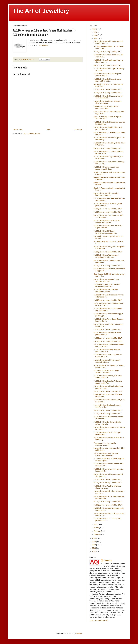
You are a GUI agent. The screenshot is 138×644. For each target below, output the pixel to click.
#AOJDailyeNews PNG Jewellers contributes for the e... (106, 291)
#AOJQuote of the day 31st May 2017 (108, 52)
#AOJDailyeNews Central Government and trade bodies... (108, 310)
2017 (94, 29)
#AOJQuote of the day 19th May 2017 (108, 414)
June (96, 35)
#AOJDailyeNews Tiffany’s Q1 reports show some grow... (108, 102)
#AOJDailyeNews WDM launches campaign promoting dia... (106, 256)
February (98, 531)
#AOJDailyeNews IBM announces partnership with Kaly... (106, 168)
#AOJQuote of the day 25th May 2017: (108, 252)
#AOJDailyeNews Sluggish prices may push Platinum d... (108, 128)
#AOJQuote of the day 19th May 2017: (108, 410)
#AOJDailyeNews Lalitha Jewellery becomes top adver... (106, 194)
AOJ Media (108, 561)
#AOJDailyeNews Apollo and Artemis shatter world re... (107, 487)
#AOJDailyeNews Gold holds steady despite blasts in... (107, 361)
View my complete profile (99, 620)
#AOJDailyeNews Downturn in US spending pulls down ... (106, 280)
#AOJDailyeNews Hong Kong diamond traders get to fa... (108, 356)
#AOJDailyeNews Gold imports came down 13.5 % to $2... (107, 80)
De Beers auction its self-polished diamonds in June (106, 107)
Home (48, 130)
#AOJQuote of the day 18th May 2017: (108, 483)
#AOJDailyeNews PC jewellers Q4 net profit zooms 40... (108, 205)
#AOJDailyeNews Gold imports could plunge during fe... (107, 334)
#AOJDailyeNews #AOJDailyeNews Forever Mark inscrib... (107, 222)
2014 (94, 545)
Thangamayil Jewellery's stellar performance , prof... (105, 444)
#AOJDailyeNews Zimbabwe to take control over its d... (107, 351)
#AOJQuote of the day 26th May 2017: (108, 209)
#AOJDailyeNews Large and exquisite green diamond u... (108, 75)
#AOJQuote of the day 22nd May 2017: (108, 391)
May (96, 38)
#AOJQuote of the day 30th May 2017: (108, 89)
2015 (94, 542)
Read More (44, 45)
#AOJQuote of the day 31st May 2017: (108, 65)
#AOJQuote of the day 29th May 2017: (108, 148)
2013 (94, 548)
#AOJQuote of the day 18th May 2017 (108, 479)
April (96, 525)
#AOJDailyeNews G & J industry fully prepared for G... (107, 520)
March (97, 528)
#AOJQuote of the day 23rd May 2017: (108, 338)
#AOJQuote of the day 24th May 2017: (108, 329)
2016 (94, 538)
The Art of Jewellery (41, 11)
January (97, 534)
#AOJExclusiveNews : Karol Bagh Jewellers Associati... (106, 372)
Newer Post (18, 130)
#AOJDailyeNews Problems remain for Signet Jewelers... (108, 227)
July (96, 32)
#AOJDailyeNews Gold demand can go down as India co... (108, 97)
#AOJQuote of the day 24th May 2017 (108, 300)
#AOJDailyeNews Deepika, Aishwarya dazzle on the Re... (108, 377)
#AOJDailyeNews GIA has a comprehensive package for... (105, 232)
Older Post (78, 130)
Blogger (79, 633)
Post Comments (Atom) (32, 134)
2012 (94, 551)
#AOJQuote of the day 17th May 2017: (108, 502)
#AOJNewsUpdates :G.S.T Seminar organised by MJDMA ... (107, 285)
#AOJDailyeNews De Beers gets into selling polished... (107, 423)
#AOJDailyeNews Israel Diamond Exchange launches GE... (106, 454)
